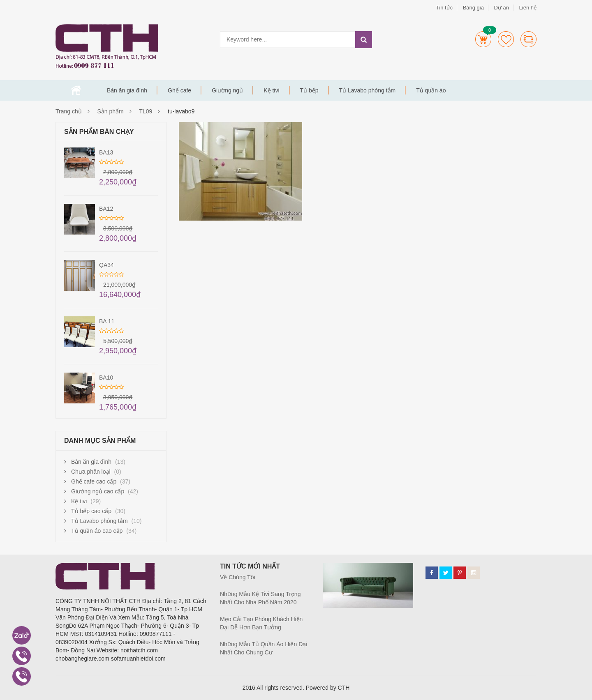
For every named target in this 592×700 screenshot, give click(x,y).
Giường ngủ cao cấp (98, 491)
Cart (483, 39)
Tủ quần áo (431, 90)
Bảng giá (473, 8)
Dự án (501, 8)
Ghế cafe (179, 90)
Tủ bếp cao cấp (91, 511)
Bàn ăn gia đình (127, 90)
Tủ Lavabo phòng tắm (368, 90)
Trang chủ (76, 90)
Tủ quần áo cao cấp (97, 531)
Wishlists (506, 39)
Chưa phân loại (91, 472)
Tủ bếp (309, 90)
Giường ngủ (227, 90)
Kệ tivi (271, 90)
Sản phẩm (111, 111)
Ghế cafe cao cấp (94, 481)
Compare (528, 39)
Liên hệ (528, 8)
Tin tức (444, 8)
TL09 (146, 111)
